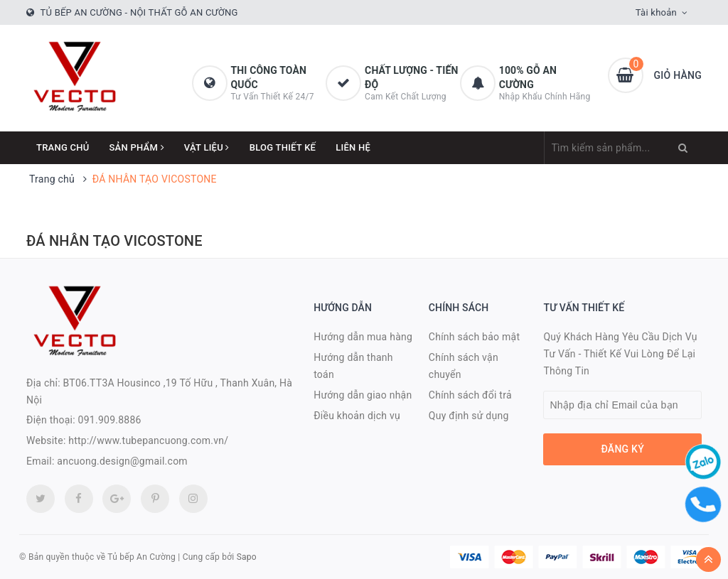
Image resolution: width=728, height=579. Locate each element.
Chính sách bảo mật (474, 337)
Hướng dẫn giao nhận (363, 395)
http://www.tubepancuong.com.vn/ (148, 440)
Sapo (247, 557)
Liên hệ (353, 147)
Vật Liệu (207, 147)
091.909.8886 (110, 420)
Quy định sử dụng (469, 416)
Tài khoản (656, 12)
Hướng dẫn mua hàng (363, 337)
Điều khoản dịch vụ (357, 416)
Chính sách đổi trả (470, 395)
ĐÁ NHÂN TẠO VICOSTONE (114, 241)
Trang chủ (63, 147)
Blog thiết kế (283, 147)
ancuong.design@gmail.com (122, 461)
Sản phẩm (137, 147)
